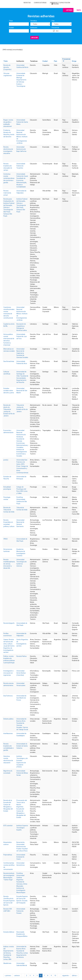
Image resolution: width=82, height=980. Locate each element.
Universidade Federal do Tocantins (21, 166)
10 (55, 976)
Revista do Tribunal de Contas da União (9, 510)
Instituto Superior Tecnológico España (22, 828)
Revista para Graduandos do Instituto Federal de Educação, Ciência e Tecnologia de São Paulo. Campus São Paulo (9, 207)
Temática (34, 21)
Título (11, 21)
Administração (21, 183)
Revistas (27, 3)
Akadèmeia (7, 963)
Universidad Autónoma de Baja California (21, 149)
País (53, 21)
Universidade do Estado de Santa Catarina (22, 746)
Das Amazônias (9, 361)
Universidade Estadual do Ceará (21, 857)
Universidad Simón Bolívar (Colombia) (21, 673)
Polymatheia (8, 855)
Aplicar (35, 38)
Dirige (74, 61)
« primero (8, 976)
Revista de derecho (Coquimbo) (7, 67)
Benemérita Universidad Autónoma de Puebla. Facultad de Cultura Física (22, 847)
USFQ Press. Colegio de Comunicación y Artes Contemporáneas (22, 468)
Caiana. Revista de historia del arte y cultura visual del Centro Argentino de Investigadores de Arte (9, 646)
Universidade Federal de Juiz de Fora (22, 336)
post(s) (6, 460)
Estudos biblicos (9, 932)
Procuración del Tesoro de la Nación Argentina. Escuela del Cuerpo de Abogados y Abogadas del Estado (22, 809)
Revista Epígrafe (9, 623)
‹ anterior (17, 976)
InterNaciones (8, 733)
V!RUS (5, 539)
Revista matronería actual (7, 193)
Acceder (55, 4)
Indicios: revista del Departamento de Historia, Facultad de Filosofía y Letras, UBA (9, 953)
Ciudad (11, 28)
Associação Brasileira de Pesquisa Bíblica (22, 934)
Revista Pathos (22, 656)
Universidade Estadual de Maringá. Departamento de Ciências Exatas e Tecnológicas (21, 80)
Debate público (8, 719)
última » (75, 976)
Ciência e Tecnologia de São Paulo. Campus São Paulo (21, 207)
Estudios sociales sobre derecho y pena (9, 391)
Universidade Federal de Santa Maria (22, 122)
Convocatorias (40, 3)
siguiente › (66, 976)
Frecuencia (55, 28)
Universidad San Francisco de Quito (22, 462)
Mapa (79, 10)
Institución (34, 28)
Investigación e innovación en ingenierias (8, 673)
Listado (69, 10)
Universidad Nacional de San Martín (22, 391)
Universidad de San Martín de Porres (21, 698)
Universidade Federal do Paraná (21, 911)
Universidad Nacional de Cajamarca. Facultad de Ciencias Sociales (22, 353)
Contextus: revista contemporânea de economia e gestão (9, 178)
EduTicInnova (8, 696)
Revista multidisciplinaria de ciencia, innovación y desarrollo (9, 564)
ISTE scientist (8, 826)
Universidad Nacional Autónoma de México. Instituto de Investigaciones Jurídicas (22, 137)
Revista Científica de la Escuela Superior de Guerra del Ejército (9, 901)
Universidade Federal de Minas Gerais (22, 773)
